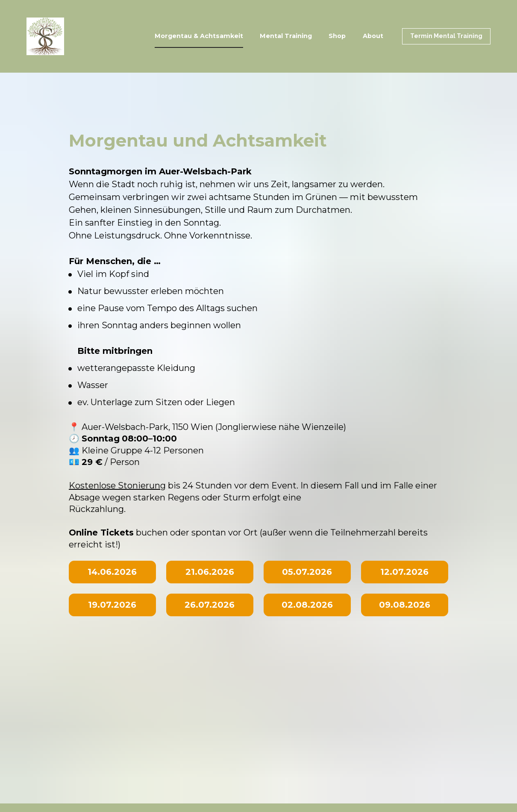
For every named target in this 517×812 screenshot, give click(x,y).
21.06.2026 (210, 572)
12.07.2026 (404, 572)
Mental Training (286, 36)
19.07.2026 (112, 605)
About (373, 36)
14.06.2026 (112, 572)
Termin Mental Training (446, 36)
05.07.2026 (307, 572)
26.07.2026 (210, 605)
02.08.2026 (307, 605)
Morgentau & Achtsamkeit (199, 36)
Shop (337, 36)
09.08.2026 (405, 605)
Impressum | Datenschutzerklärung (92, 665)
